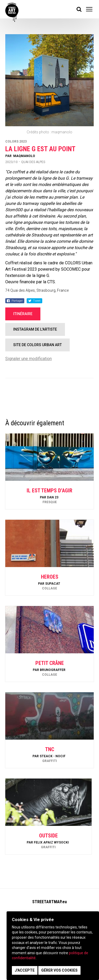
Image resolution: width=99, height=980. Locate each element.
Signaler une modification (29, 359)
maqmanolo (24, 156)
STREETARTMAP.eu (49, 902)
